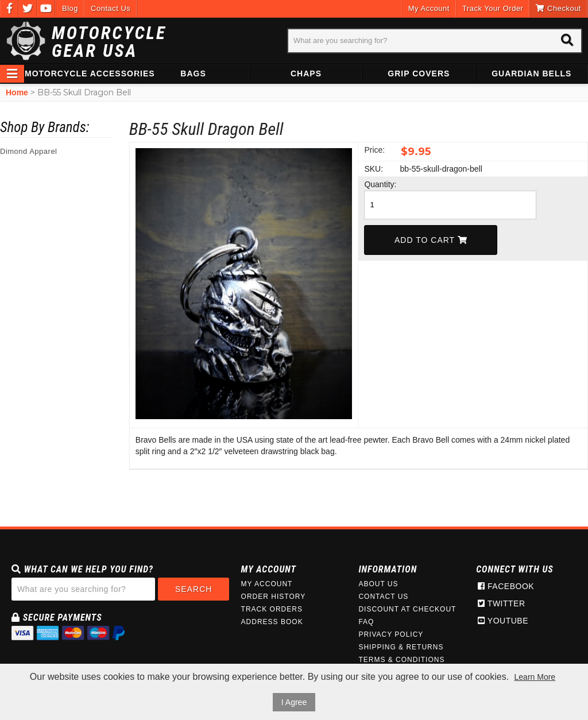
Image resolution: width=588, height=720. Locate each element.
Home (17, 92)
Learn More (535, 677)
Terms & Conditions (401, 660)
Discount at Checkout (407, 609)
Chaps (306, 73)
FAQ (366, 622)
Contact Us (111, 8)
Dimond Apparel (29, 151)
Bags (193, 73)
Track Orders (272, 609)
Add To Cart (431, 240)
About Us (378, 584)
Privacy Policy (391, 634)
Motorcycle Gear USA (109, 42)
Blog (70, 8)
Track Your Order (493, 8)
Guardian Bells (531, 73)
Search (194, 589)
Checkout (558, 8)
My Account (429, 8)
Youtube (503, 621)
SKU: (374, 169)
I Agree (294, 702)
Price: (374, 150)
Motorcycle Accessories (80, 73)
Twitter (501, 603)
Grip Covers (419, 73)
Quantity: (380, 184)
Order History (274, 597)
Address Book (272, 622)
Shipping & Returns (401, 647)
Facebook (506, 586)
